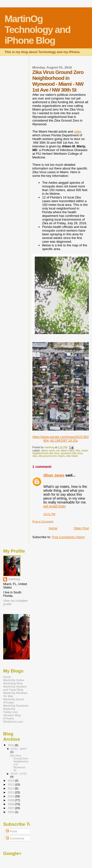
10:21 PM (49, 514)
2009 (11, 800)
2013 (11, 784)
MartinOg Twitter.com (10, 710)
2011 (11, 792)
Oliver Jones (54, 475)
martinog (14, 579)
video (78, 132)
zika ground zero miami (51, 456)
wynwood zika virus (72, 453)
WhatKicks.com (13, 721)
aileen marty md (50, 451)
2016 (11, 745)
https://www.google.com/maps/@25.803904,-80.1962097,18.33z (60, 439)
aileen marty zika (70, 451)
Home (53, 528)
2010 (11, 796)
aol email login (55, 506)
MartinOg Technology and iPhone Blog (38, 30)
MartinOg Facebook (16, 706)
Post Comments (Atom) (68, 537)
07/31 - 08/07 (19, 749)
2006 (11, 812)
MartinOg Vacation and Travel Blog (15, 688)
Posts (12, 831)
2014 (11, 780)
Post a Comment (43, 521)
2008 (11, 804)
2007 (11, 808)
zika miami (72, 456)
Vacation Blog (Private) (12, 717)
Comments (15, 839)
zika (35, 456)
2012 (11, 788)
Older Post (81, 528)
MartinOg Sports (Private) (14, 701)
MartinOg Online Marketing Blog (14, 682)
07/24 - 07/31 (19, 774)
